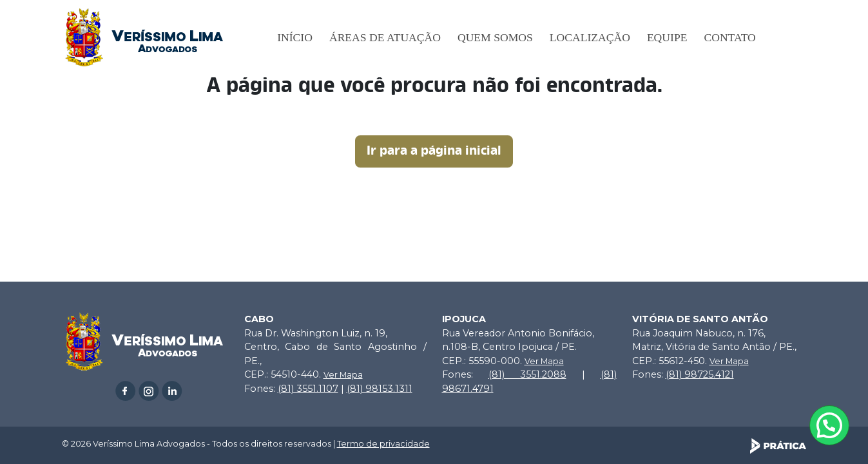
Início (295, 37)
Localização (590, 37)
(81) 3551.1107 (308, 389)
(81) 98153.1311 (380, 389)
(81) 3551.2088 (527, 374)
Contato (729, 37)
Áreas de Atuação (385, 37)
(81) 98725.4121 (700, 374)
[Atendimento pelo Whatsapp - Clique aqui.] (829, 425)
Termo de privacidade (383, 444)
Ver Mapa (343, 375)
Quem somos (495, 37)
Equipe (667, 37)
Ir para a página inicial (434, 151)
